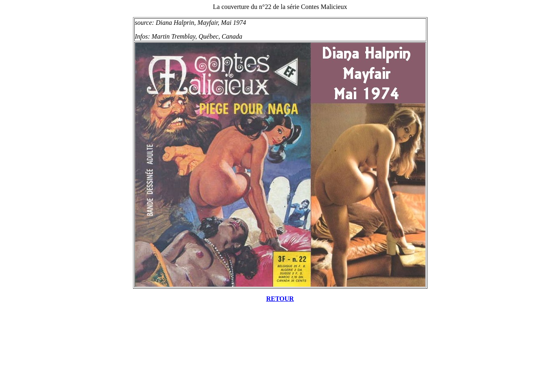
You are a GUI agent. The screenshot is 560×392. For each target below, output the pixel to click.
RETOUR (280, 299)
